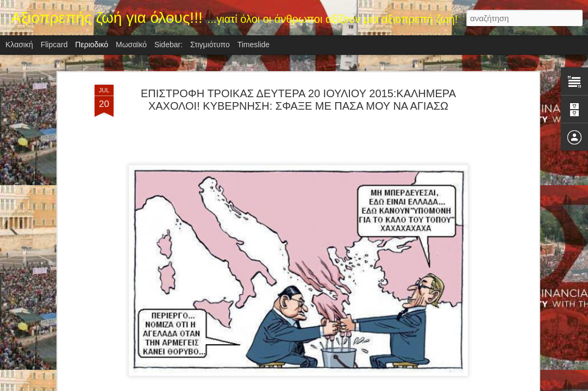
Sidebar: (168, 45)
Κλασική (19, 45)
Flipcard (54, 45)
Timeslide (254, 45)
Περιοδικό (92, 45)
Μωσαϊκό (131, 45)
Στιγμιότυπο (210, 45)
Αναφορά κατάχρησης (359, 385)
